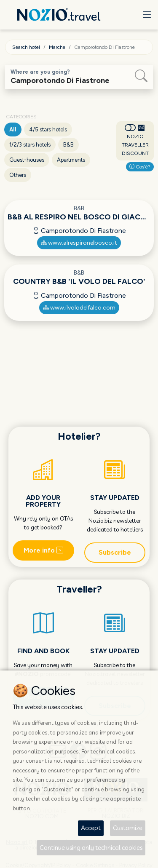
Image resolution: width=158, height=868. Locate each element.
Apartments (71, 160)
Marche (57, 47)
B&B (68, 145)
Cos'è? (140, 167)
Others (18, 175)
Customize (128, 828)
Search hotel (26, 47)
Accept (91, 828)
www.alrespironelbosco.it (79, 243)
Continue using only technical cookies (91, 848)
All (13, 130)
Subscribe (115, 552)
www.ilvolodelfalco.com (79, 308)
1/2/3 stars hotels (30, 145)
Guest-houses (27, 160)
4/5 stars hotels (48, 130)
